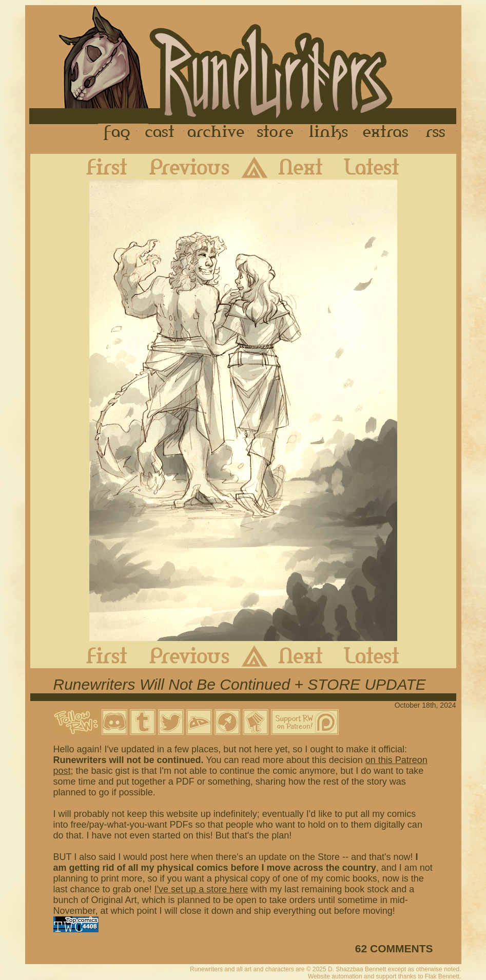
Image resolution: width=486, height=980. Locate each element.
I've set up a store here (201, 889)
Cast (160, 133)
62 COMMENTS (394, 948)
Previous (182, 167)
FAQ (118, 133)
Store (275, 133)
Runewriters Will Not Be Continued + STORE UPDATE (240, 684)
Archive (216, 133)
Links (328, 133)
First (99, 167)
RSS (438, 133)
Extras (387, 133)
